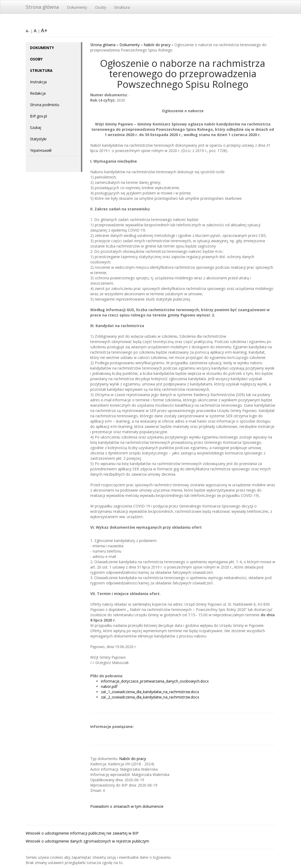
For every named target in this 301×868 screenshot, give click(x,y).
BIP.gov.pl (38, 116)
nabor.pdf (109, 686)
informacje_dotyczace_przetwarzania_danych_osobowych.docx (155, 681)
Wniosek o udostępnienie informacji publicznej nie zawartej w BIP (82, 833)
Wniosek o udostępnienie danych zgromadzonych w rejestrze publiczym (87, 841)
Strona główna (42, 7)
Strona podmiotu (45, 105)
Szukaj (36, 127)
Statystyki (38, 139)
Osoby (101, 7)
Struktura (122, 7)
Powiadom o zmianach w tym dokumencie (127, 806)
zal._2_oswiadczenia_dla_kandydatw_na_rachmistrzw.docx (150, 697)
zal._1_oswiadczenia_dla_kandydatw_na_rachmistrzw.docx (150, 692)
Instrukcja (38, 82)
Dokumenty (77, 7)
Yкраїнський (41, 150)
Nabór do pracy (157, 45)
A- (28, 31)
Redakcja (38, 93)
